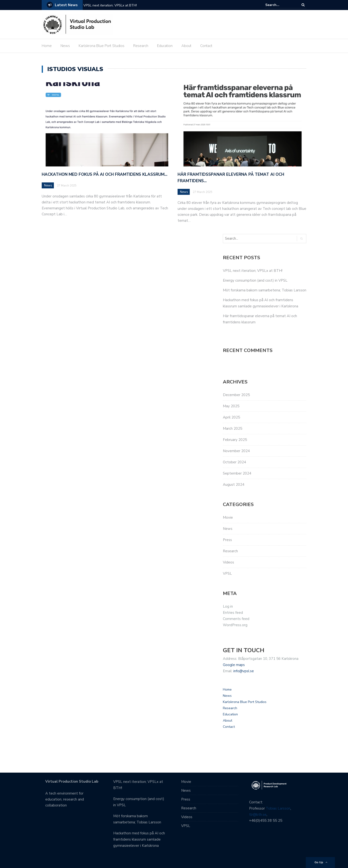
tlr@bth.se (258, 815)
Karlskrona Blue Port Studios (102, 46)
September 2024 (237, 473)
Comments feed (236, 619)
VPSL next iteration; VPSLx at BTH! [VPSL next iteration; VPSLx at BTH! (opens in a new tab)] (110, 5)
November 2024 (236, 451)
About (186, 46)
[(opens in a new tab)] (106, 124)
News (65, 46)
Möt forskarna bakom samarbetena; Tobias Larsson (265, 290)
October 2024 (234, 462)
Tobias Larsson (278, 808)
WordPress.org (235, 625)
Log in (228, 606)
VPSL (227, 573)
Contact (206, 46)
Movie (228, 517)
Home (47, 46)
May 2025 (231, 406)
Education (165, 46)
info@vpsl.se (244, 671)
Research (141, 46)
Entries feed (233, 613)
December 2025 (236, 395)
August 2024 (234, 485)
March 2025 (233, 429)
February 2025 (235, 440)
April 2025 (231, 417)
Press (227, 540)
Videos (228, 562)
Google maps (234, 665)
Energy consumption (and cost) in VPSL (255, 280)
